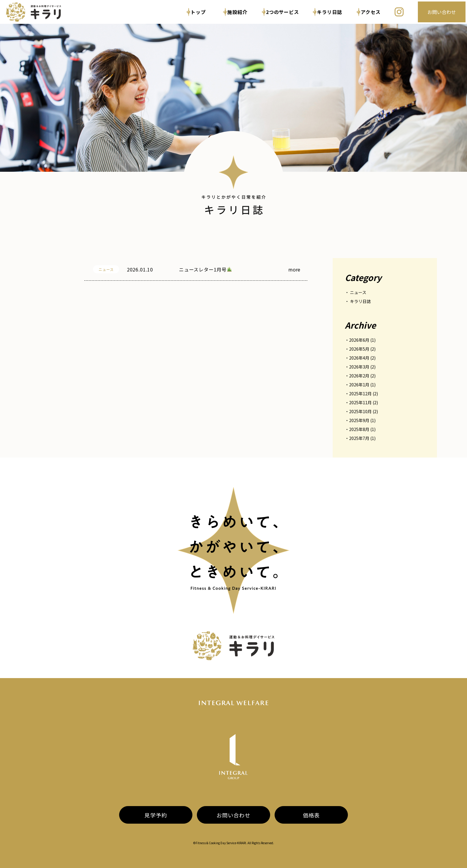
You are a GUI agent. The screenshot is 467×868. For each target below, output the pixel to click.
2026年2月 (359, 376)
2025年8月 (359, 429)
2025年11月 (360, 402)
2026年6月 (359, 340)
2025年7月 (359, 438)
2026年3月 (359, 367)
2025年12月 (360, 394)
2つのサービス (280, 12)
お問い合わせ (442, 12)
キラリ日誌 (327, 12)
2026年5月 (359, 349)
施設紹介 (235, 12)
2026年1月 (359, 385)
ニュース (358, 292)
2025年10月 (360, 411)
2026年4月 (359, 358)
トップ (196, 12)
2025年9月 (359, 420)
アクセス (368, 12)
